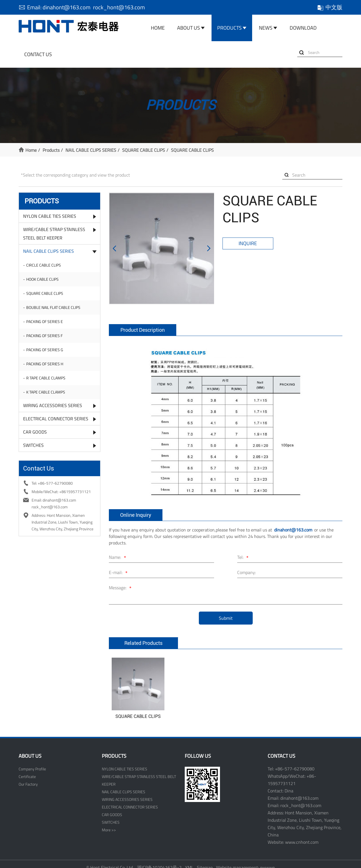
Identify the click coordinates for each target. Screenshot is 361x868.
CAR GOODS (35, 432)
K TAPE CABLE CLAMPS (46, 392)
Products (229, 28)
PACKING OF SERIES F (44, 336)
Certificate (27, 769)
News (266, 28)
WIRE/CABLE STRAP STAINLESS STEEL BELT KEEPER (54, 234)
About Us (189, 28)
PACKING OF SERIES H (45, 364)
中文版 (330, 7)
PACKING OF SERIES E (45, 321)
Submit (226, 611)
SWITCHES (33, 445)
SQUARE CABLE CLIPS (144, 150)
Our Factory (28, 777)
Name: (118, 551)
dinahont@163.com (293, 523)
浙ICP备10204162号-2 (159, 860)
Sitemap (205, 860)
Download (303, 28)
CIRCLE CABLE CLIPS (44, 265)
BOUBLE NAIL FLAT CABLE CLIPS (53, 307)
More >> (109, 823)
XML (189, 860)
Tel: (244, 551)
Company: (246, 565)
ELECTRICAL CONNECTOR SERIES (56, 419)
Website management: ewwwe (245, 860)
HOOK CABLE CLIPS (42, 279)
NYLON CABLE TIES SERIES (50, 216)
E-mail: (119, 566)
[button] (115, 245)
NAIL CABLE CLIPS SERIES (91, 150)
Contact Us (38, 54)
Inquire (248, 243)
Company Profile (32, 762)
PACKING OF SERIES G (45, 350)
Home (158, 28)
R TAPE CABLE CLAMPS (46, 378)
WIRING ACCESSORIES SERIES (53, 405)
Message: (121, 581)
